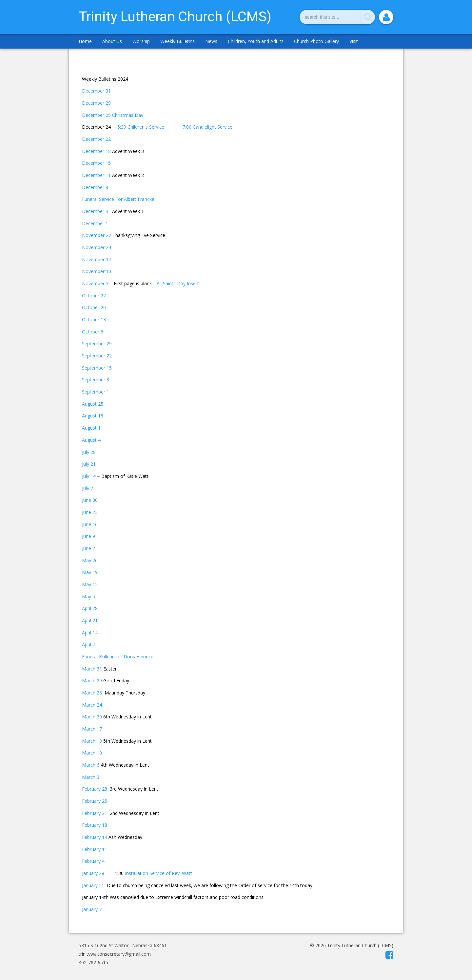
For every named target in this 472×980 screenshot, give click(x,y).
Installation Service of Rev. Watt (158, 873)
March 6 (91, 765)
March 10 (92, 753)
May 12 (90, 584)
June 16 (90, 524)
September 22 (97, 356)
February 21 (95, 813)
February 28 (95, 789)
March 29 (92, 681)
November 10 (97, 271)
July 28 (89, 452)
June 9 (88, 536)
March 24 (92, 705)
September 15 (97, 368)
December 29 (96, 103)
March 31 (92, 669)
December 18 (96, 151)
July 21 (89, 464)
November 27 (97, 235)
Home (85, 41)
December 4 (95, 211)
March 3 (91, 777)
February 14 (95, 837)
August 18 (93, 416)
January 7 (92, 909)
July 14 (89, 476)
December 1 (95, 223)
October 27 (94, 296)
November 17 (97, 259)
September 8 (96, 380)
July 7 (88, 488)
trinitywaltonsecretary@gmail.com (115, 954)
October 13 (94, 320)
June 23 (90, 512)
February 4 (93, 861)
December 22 (96, 139)
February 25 (95, 801)
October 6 (93, 332)
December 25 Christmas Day (113, 115)
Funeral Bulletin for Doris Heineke (118, 657)
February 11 (95, 849)
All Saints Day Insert (178, 283)
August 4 (91, 440)
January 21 (93, 885)
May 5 (88, 597)
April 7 (88, 644)
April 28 (90, 608)
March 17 (92, 729)
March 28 (93, 693)
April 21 (90, 620)
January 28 (93, 873)
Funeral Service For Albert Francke (118, 199)
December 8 (95, 187)
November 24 (97, 247)
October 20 (94, 307)
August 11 (93, 428)
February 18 (95, 825)
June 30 (90, 500)
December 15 (96, 163)
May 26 (90, 560)
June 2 (88, 548)
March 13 (92, 741)
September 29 (97, 343)
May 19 (90, 572)
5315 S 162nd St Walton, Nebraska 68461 (123, 945)
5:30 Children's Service (141, 127)
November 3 (95, 283)
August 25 (93, 404)
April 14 (90, 633)
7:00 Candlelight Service (208, 127)
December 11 (96, 175)
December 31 (96, 91)
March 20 (92, 717)
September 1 (96, 392)
